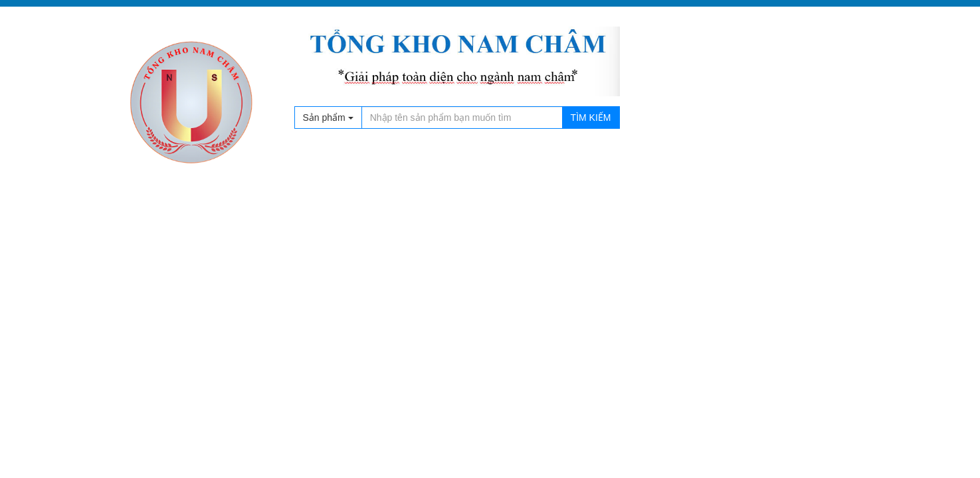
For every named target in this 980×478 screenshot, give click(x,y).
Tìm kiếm (591, 118)
